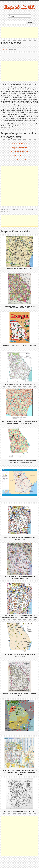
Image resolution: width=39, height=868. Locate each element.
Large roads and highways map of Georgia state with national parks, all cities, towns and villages (19, 772)
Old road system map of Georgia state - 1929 (19, 811)
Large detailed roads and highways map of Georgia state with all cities (19, 577)
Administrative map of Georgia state (19, 269)
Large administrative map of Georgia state (19, 384)
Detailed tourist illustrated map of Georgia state (19, 346)
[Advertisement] (19, 33)
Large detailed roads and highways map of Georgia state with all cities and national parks (19, 617)
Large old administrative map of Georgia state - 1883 (19, 695)
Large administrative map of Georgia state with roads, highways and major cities (19, 423)
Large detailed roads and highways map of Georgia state (19, 538)
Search (30, 22)
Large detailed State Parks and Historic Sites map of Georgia (19, 656)
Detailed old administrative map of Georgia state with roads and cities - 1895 (20, 307)
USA (7, 49)
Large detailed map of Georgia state (19, 500)
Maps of (19, 144)
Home (3, 49)
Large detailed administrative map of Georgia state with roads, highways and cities (19, 462)
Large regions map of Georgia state (19, 733)
